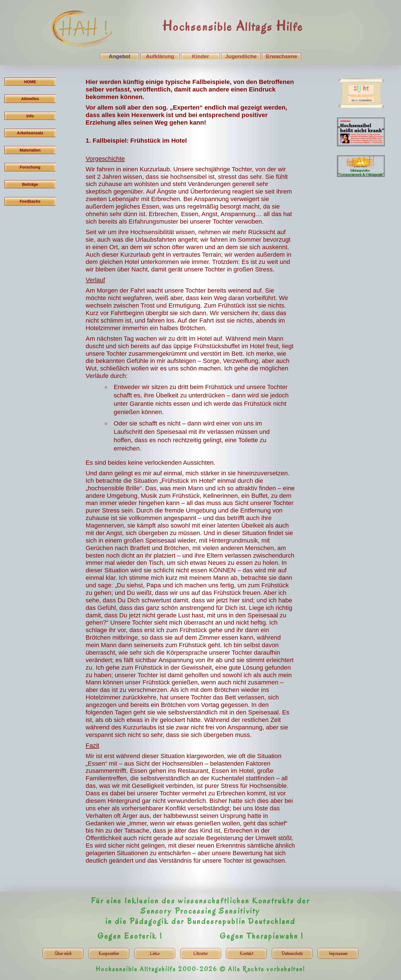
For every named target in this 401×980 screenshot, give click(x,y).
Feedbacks (30, 201)
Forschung (30, 167)
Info (30, 116)
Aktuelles (30, 99)
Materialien (30, 150)
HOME (30, 82)
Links (155, 953)
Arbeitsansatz (30, 133)
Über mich (63, 953)
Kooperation (109, 953)
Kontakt (246, 953)
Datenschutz (292, 953)
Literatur (200, 953)
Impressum (338, 953)
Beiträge (30, 184)
